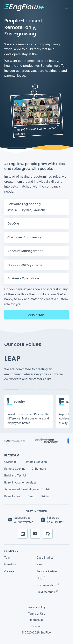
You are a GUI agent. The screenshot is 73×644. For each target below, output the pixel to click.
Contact (37, 626)
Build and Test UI (15, 475)
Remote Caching (15, 469)
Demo (31, 496)
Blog (41, 578)
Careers (9, 571)
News (40, 564)
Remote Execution (35, 462)
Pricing (46, 496)
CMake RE (11, 462)
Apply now (36, 315)
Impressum (36, 620)
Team (8, 558)
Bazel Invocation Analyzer (21, 482)
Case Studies (45, 558)
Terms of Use (36, 614)
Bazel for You (13, 496)
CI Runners (39, 469)
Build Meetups (47, 592)
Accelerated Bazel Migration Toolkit (27, 489)
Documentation (48, 585)
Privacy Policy (36, 607)
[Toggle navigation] (66, 8)
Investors (10, 564)
